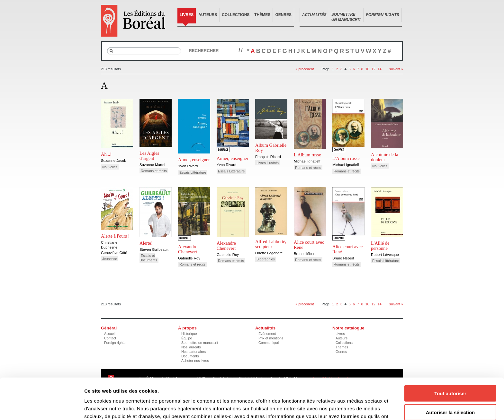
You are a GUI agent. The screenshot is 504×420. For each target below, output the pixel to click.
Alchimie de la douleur (385, 157)
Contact (110, 338)
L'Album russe (307, 155)
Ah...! (106, 154)
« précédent (305, 69)
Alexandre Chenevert (188, 249)
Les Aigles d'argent (149, 156)
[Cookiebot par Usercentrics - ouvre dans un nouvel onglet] (42, 407)
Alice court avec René (309, 245)
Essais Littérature (193, 172)
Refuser (450, 394)
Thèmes (262, 15)
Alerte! (146, 243)
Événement (267, 334)
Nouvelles (110, 167)
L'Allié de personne (380, 246)
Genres (283, 15)
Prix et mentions (271, 338)
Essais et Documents (148, 258)
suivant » (396, 69)
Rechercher (204, 51)
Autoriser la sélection (450, 375)
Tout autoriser (450, 356)
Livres (187, 15)
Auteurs (208, 15)
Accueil (110, 334)
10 (367, 69)
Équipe (187, 338)
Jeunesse (110, 259)
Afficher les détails (354, 407)
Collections (236, 15)
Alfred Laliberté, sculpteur (271, 244)
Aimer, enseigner (194, 160)
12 (373, 69)
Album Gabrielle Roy (271, 148)
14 (380, 69)
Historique (189, 334)
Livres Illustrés (268, 163)
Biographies (266, 259)
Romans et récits (154, 171)
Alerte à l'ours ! (115, 236)
